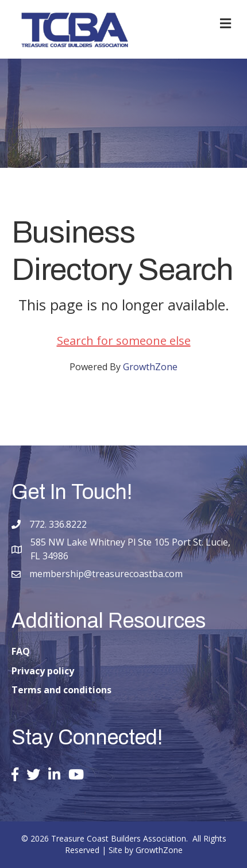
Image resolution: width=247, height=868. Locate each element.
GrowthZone (150, 367)
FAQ (21, 651)
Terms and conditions (61, 690)
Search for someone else (124, 341)
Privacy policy (43, 671)
